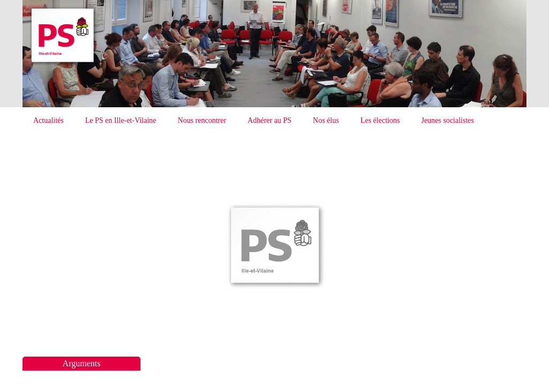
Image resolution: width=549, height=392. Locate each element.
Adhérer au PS (270, 120)
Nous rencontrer (202, 120)
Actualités (49, 120)
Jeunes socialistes (448, 120)
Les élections (380, 120)
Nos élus (326, 120)
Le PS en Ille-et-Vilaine (121, 120)
